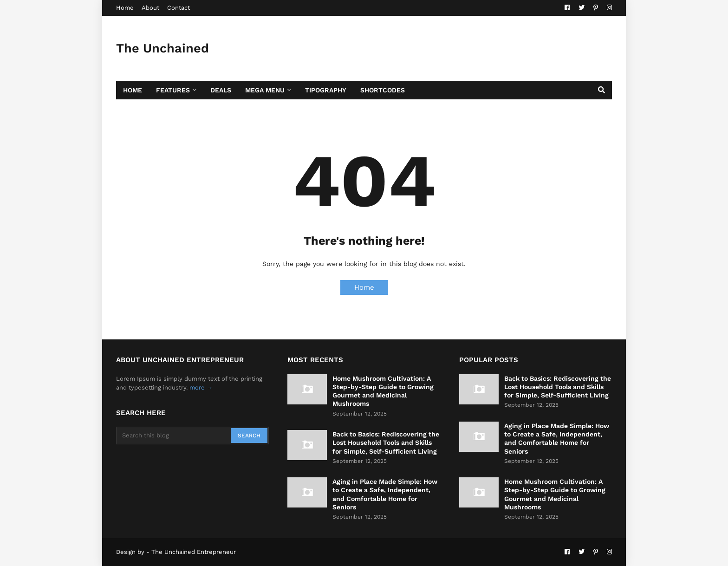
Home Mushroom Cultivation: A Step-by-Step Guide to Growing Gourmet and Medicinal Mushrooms (383, 391)
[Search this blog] (174, 436)
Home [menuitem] (133, 90)
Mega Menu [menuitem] (265, 90)
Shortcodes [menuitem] (383, 90)
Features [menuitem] (173, 90)
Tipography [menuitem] (326, 90)
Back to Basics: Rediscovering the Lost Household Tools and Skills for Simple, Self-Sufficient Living (386, 442)
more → (201, 387)
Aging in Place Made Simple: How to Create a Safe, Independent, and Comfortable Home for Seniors (385, 494)
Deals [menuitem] (221, 90)
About (150, 8)
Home (125, 8)
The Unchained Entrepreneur (162, 62)
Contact (179, 8)
